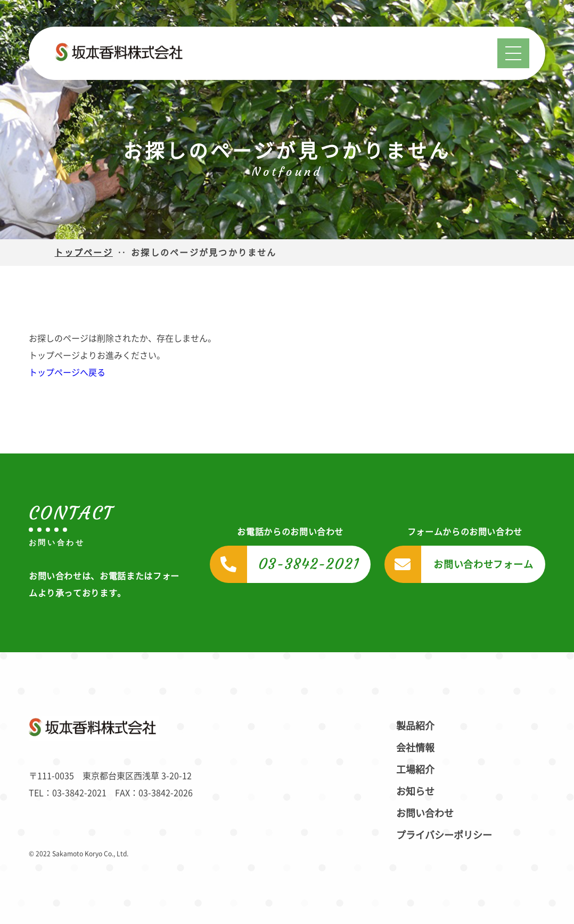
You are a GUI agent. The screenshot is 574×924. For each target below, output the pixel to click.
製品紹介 (415, 726)
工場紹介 (415, 769)
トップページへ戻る (67, 372)
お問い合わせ (425, 813)
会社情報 (415, 748)
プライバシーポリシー (444, 835)
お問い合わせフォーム (483, 564)
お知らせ (415, 791)
